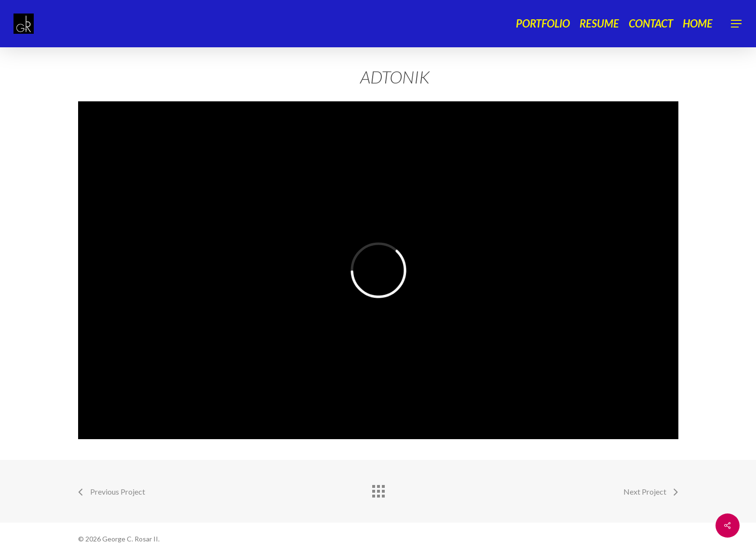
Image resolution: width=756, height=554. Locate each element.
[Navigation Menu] (737, 24)
